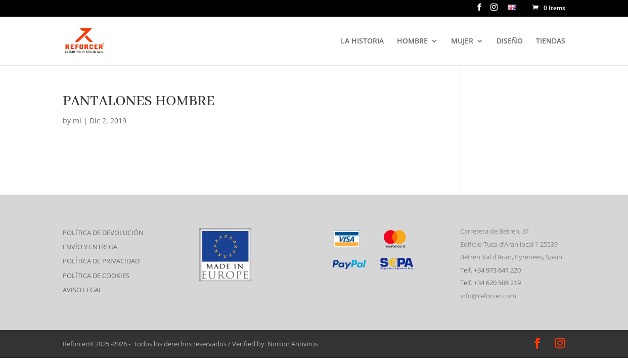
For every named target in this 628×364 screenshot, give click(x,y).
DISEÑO (510, 41)
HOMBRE (412, 41)
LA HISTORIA (362, 41)
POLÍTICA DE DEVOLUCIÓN (103, 233)
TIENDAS (551, 41)
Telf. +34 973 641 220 (490, 270)
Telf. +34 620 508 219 (490, 283)
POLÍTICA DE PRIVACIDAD (101, 261)
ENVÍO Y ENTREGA (90, 247)
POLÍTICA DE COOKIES (96, 276)
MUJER (462, 41)
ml (77, 121)
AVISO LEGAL (82, 290)
